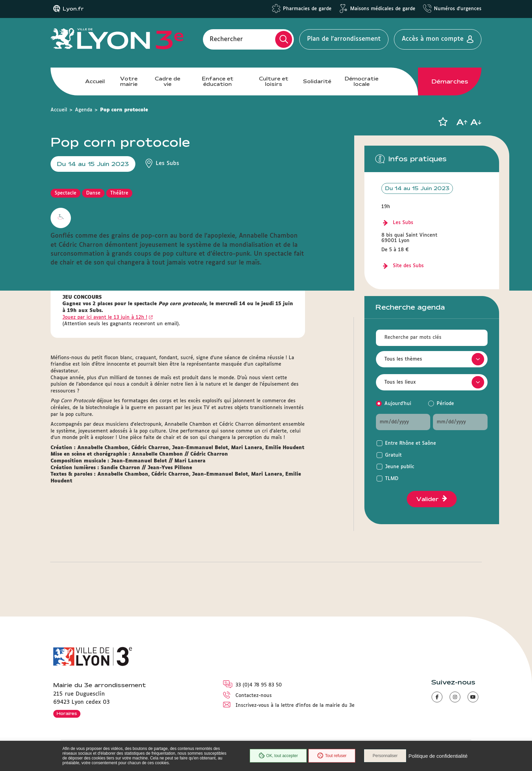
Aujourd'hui (398, 404)
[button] (443, 122)
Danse (93, 193)
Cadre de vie (167, 81)
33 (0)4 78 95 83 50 (259, 685)
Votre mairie (129, 81)
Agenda (84, 110)
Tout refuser (332, 756)
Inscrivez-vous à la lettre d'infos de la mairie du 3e (295, 705)
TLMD (392, 479)
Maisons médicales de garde (383, 9)
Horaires (67, 713)
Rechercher (226, 39)
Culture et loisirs (274, 81)
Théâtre (119, 193)
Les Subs (403, 223)
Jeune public (400, 467)
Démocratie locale (362, 81)
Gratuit (393, 455)
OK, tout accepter (278, 756)
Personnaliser (385, 756)
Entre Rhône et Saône (411, 443)
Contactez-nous (254, 696)
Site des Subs (408, 266)
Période (445, 404)
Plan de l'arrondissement (344, 39)
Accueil (95, 81)
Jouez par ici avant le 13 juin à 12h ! (105, 317)
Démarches (450, 81)
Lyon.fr (73, 9)
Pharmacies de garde (307, 9)
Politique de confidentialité (438, 756)
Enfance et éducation (218, 81)
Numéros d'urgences (458, 9)
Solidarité (317, 81)
